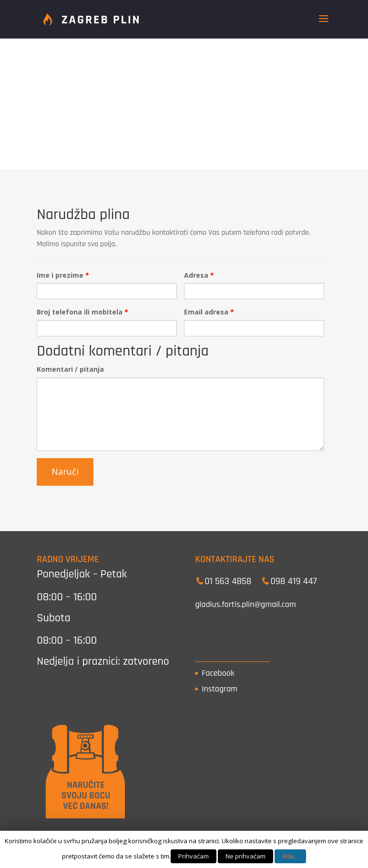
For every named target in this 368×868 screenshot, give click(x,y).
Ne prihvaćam (245, 856)
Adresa (199, 275)
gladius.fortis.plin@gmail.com (245, 604)
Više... (290, 856)
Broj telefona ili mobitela (82, 312)
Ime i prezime (63, 275)
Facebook (218, 673)
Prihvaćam (194, 856)
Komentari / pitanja (70, 369)
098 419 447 (293, 581)
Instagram (220, 689)
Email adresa (209, 312)
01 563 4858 (228, 581)
